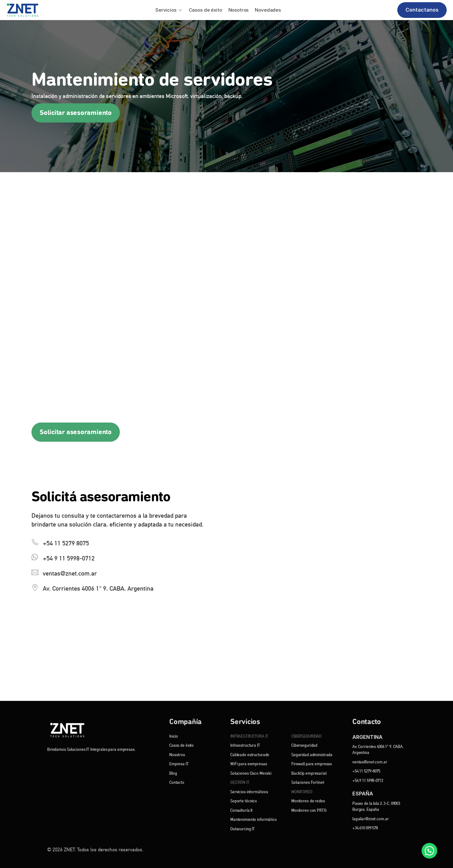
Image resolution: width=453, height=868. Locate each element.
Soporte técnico (244, 801)
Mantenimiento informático (254, 820)
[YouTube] (94, 763)
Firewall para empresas (312, 764)
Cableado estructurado (250, 755)
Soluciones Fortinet (308, 783)
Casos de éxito (182, 745)
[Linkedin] (65, 763)
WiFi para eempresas (249, 764)
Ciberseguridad (304, 745)
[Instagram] (79, 763)
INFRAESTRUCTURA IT (249, 736)
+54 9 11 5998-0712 (368, 781)
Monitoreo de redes (308, 801)
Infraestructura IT (245, 745)
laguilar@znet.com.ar (370, 819)
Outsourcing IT (243, 829)
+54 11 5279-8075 (366, 771)
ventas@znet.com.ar (370, 762)
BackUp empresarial (309, 773)
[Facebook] (51, 763)
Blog (173, 773)
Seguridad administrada (312, 755)
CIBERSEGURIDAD (306, 736)
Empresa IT (179, 764)
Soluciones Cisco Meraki (251, 773)
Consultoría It (241, 811)
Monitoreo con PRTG (309, 811)
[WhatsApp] (429, 851)
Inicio (174, 736)
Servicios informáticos (249, 792)
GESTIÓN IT (240, 783)
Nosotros (177, 755)
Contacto (177, 783)
